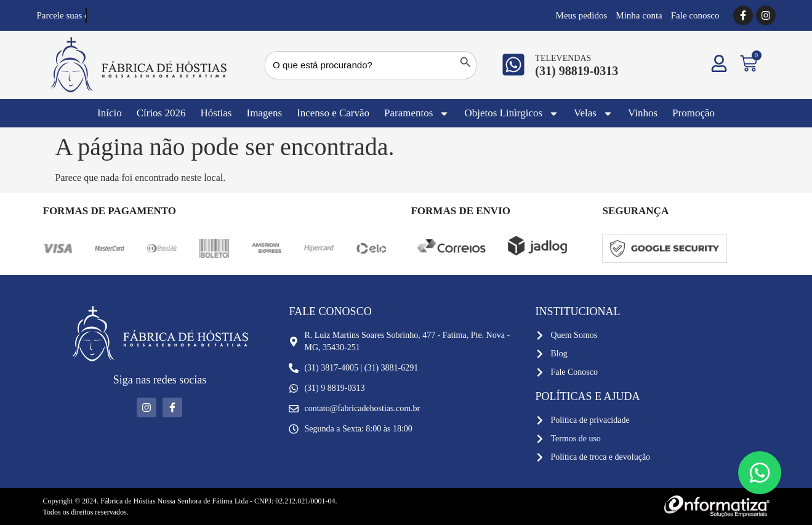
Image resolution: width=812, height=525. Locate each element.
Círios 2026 (161, 113)
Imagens (264, 113)
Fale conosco (695, 15)
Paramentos (417, 114)
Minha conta (639, 15)
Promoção (693, 113)
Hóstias (216, 113)
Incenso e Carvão (333, 113)
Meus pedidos (582, 15)
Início (110, 113)
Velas (593, 114)
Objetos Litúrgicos (512, 114)
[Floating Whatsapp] (760, 473)
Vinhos (643, 113)
